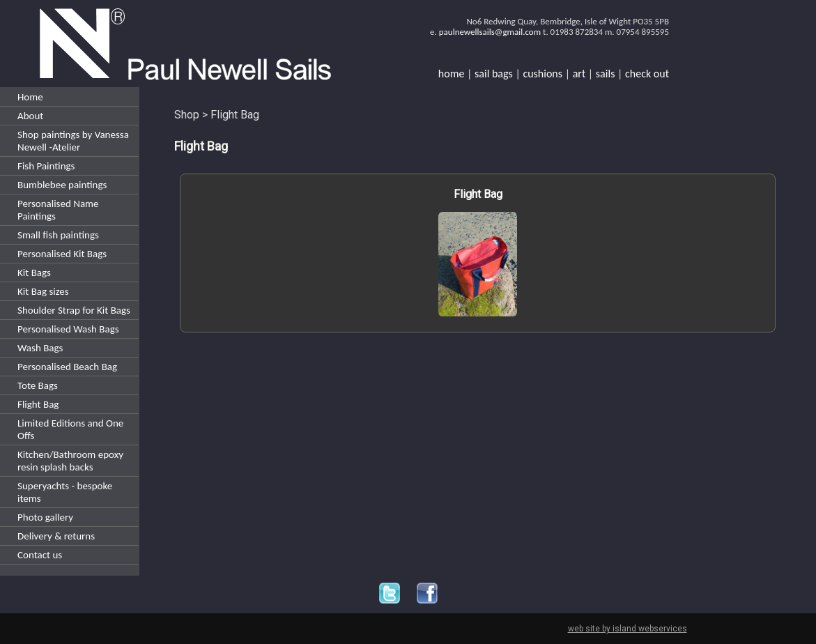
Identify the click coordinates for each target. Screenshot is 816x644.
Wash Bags (40, 348)
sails (606, 74)
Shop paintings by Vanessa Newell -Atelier (73, 141)
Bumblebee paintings (62, 185)
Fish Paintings (46, 166)
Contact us (40, 555)
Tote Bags (38, 385)
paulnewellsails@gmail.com (490, 32)
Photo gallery (45, 517)
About (30, 116)
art (579, 74)
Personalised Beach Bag (67, 367)
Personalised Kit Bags (62, 254)
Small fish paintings (58, 235)
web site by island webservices (628, 629)
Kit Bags (34, 273)
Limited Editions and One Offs (70, 429)
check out (647, 74)
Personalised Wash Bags (68, 329)
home (452, 74)
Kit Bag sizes (43, 291)
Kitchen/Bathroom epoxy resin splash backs (70, 461)
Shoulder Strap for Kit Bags (74, 310)
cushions (542, 74)
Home (30, 97)
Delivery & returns (56, 536)
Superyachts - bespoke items (65, 492)
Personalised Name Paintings (58, 210)
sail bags (494, 74)
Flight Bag (38, 404)
